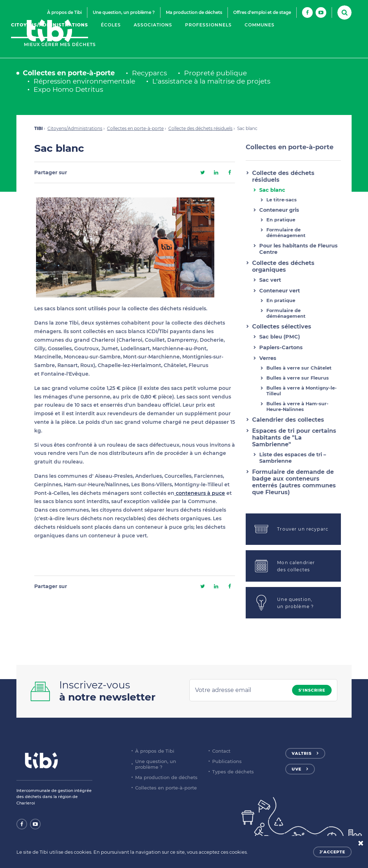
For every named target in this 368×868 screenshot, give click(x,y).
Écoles (111, 25)
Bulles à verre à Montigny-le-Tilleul (301, 391)
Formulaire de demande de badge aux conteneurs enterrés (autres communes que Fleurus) (294, 482)
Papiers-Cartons (281, 347)
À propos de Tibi (64, 12)
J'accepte (332, 852)
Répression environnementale (84, 81)
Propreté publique (215, 73)
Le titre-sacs (282, 200)
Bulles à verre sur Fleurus (298, 378)
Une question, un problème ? (124, 12)
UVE (297, 769)
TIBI (39, 128)
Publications (227, 761)
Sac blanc (272, 190)
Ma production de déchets (194, 12)
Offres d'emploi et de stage (262, 12)
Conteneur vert (280, 291)
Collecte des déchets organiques (283, 266)
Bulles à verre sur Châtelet (299, 368)
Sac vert (270, 280)
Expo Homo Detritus (68, 89)
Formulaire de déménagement (286, 232)
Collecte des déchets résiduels (200, 128)
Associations (153, 25)
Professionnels (208, 25)
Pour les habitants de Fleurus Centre (298, 249)
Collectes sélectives (282, 327)
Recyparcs (149, 73)
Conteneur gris (279, 210)
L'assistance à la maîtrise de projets (211, 81)
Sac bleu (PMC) (280, 337)
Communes (260, 25)
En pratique (281, 220)
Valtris (302, 753)
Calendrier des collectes (288, 420)
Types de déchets (233, 772)
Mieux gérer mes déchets (60, 44)
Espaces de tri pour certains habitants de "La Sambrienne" (294, 438)
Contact (221, 751)
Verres (268, 358)
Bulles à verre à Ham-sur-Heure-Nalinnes (297, 406)
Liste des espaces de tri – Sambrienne (293, 458)
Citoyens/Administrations (50, 25)
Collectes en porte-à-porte (69, 73)
